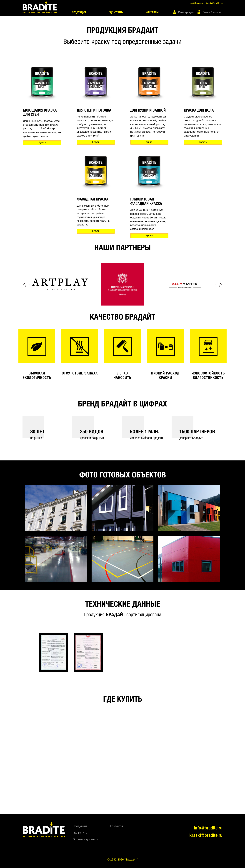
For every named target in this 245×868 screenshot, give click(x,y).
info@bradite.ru (197, 3)
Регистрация (186, 12)
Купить (42, 143)
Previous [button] (26, 284)
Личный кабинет (212, 12)
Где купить (116, 12)
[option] (60, 284)
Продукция (79, 12)
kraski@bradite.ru (214, 3)
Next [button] (219, 284)
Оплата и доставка (85, 839)
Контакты (152, 12)
